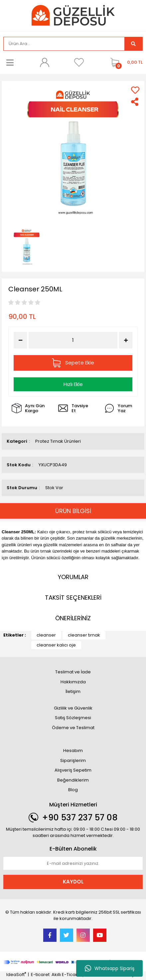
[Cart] (125, 62)
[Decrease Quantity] (20, 340)
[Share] (135, 102)
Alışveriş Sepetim (73, 770)
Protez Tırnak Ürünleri (58, 441)
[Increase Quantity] (126, 340)
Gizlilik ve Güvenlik (73, 708)
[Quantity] (73, 340)
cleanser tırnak (84, 635)
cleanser (46, 635)
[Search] (64, 44)
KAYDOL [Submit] (73, 882)
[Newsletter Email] (73, 864)
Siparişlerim (73, 760)
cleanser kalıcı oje (56, 645)
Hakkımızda (73, 682)
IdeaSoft (16, 975)
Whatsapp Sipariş (110, 968)
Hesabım (73, 751)
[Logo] (73, 15)
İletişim (73, 691)
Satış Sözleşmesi (73, 718)
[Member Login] (45, 62)
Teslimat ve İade (73, 672)
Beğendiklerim (73, 780)
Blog (73, 790)
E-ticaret (40, 975)
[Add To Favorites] (135, 90)
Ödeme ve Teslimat (73, 728)
